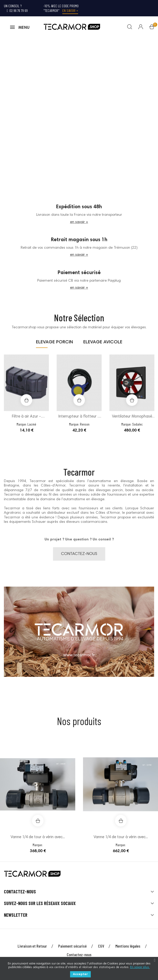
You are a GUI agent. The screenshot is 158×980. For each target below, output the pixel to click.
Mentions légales (128, 948)
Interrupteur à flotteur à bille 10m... (79, 419)
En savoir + (70, 11)
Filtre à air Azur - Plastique (26, 419)
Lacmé (32, 426)
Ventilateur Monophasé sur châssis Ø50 (132, 419)
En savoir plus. (140, 967)
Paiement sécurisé (72, 948)
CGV (101, 948)
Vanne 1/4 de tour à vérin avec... (38, 839)
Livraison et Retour (32, 948)
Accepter (80, 974)
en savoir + (79, 224)
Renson (85, 426)
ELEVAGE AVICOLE (103, 344)
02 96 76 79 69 (17, 11)
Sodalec (137, 426)
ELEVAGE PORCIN (54, 344)
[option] (26, 400)
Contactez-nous (79, 956)
